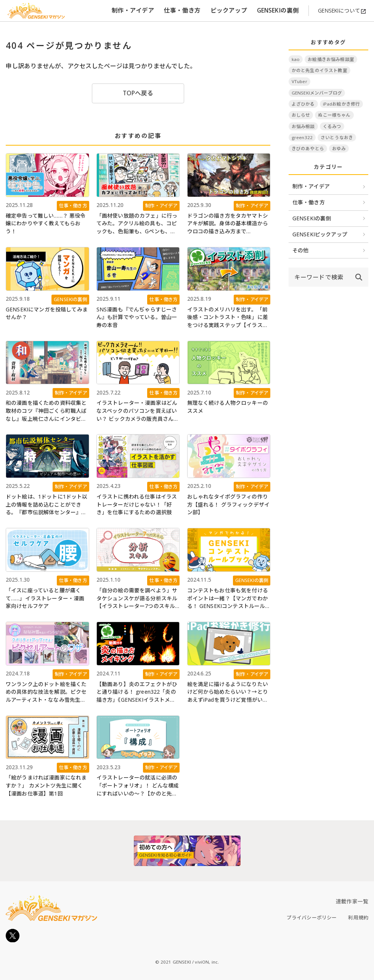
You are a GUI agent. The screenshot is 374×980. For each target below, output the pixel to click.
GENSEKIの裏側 (278, 10)
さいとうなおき (337, 137)
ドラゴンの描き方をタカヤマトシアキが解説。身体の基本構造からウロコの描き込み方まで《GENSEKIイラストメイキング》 (228, 224)
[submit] (359, 277)
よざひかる (303, 104)
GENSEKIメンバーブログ (317, 93)
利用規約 (358, 917)
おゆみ (339, 148)
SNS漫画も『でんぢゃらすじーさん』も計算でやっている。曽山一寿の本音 (137, 317)
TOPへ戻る (138, 93)
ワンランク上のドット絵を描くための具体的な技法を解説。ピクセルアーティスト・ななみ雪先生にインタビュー (46, 692)
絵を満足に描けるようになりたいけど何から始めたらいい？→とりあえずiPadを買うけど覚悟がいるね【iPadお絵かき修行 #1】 (228, 692)
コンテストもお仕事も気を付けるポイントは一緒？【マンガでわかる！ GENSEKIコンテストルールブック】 (228, 598)
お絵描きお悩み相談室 (331, 59)
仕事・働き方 (182, 10)
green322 (302, 137)
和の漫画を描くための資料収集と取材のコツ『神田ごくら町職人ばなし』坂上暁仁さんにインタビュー (46, 411)
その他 (300, 250)
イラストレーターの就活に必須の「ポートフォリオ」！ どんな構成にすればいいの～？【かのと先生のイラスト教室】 (138, 786)
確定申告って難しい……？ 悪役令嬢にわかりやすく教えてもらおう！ (46, 223)
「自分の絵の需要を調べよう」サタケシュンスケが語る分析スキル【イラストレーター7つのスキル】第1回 (137, 598)
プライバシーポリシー (312, 917)
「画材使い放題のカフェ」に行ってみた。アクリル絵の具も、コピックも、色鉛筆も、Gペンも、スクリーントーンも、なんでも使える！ (137, 224)
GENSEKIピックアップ (320, 234)
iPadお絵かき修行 (342, 104)
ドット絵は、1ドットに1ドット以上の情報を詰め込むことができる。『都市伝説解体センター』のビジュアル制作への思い (47, 505)
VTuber (299, 81)
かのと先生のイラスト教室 (319, 70)
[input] (319, 277)
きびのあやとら (308, 148)
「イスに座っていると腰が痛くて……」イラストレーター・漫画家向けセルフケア (45, 598)
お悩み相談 (303, 126)
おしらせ (301, 115)
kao (296, 59)
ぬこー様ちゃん (334, 115)
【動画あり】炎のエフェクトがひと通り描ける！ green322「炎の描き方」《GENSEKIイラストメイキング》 (137, 692)
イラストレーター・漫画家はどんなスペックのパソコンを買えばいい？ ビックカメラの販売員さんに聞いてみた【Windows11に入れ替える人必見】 (138, 411)
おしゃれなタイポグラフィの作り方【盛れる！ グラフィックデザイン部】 (229, 504)
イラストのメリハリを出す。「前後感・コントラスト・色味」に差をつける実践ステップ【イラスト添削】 (228, 318)
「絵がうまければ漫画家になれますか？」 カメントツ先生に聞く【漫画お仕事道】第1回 (46, 785)
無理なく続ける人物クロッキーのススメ (228, 407)
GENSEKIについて (342, 10)
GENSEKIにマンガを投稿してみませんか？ (47, 313)
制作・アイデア (133, 10)
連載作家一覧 (352, 901)
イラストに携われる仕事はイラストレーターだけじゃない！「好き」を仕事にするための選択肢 (137, 504)
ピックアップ (229, 10)
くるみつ (332, 126)
